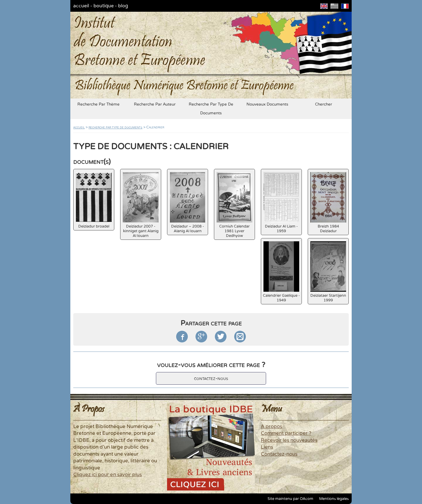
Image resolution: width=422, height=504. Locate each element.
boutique (104, 6)
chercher (324, 104)
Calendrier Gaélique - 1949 (281, 272)
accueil (81, 6)
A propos (272, 427)
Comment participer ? (286, 433)
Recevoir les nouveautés (289, 440)
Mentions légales (334, 499)
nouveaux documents (267, 104)
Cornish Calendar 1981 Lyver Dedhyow (234, 205)
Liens (267, 447)
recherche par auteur (155, 104)
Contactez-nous (279, 454)
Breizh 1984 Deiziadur (328, 203)
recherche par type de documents (211, 109)
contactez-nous (211, 378)
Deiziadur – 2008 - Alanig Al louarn (188, 203)
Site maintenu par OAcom (290, 499)
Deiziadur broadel (94, 200)
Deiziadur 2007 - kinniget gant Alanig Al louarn (141, 205)
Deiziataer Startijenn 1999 (328, 272)
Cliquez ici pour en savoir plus (108, 475)
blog (123, 6)
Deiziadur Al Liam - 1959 (281, 203)
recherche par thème (98, 104)
